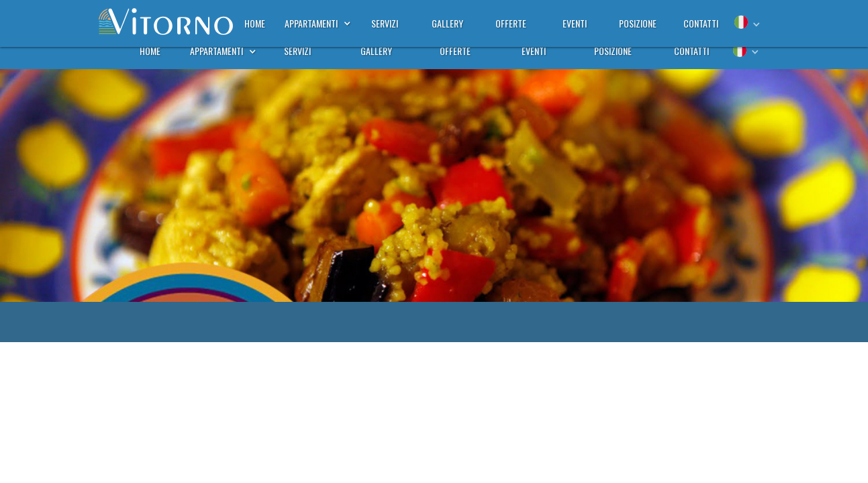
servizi (297, 51)
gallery (376, 51)
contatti (691, 51)
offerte (455, 51)
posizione (613, 51)
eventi (534, 51)
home (150, 51)
